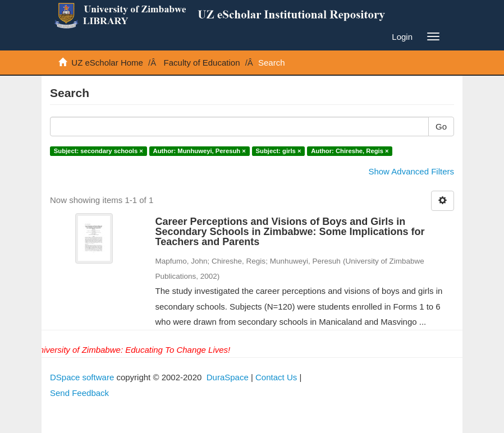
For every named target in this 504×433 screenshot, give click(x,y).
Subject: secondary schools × (98, 151)
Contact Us (276, 377)
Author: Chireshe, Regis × (350, 151)
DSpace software (82, 377)
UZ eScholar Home (107, 63)
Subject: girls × (279, 151)
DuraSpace (228, 377)
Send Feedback (79, 393)
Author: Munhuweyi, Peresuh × (200, 151)
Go (441, 126)
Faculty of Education (202, 63)
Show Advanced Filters (411, 171)
